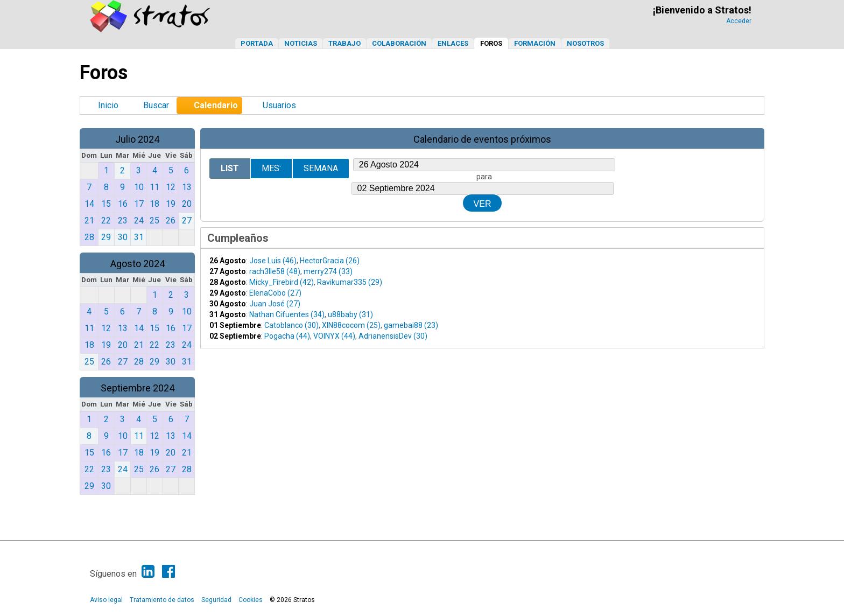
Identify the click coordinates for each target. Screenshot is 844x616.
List (230, 168)
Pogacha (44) (287, 336)
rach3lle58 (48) (275, 271)
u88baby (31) (350, 314)
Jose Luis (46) (273, 261)
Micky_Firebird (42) (282, 282)
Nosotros (585, 43)
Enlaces (453, 43)
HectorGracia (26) (330, 261)
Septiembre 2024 (138, 388)
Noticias (301, 43)
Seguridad (216, 600)
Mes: (271, 168)
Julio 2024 (137, 139)
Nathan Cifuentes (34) (287, 314)
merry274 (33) (328, 271)
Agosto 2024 (138, 264)
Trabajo (344, 43)
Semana (321, 168)
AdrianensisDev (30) (393, 336)
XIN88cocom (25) (351, 325)
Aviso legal (106, 600)
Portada (257, 43)
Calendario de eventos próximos (482, 139)
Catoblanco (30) (291, 325)
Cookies (251, 600)
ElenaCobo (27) (275, 293)
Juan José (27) (275, 304)
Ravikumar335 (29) (350, 282)
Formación (535, 43)
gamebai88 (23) (411, 325)
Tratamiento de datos (162, 600)
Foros (491, 43)
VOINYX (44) (334, 336)
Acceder (739, 21)
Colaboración (399, 43)
